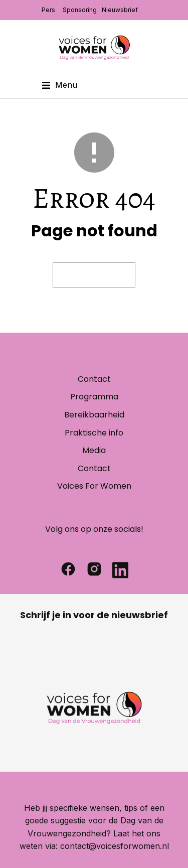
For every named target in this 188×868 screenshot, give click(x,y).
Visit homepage (94, 275)
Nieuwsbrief (120, 10)
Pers (48, 10)
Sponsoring (80, 10)
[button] (60, 85)
